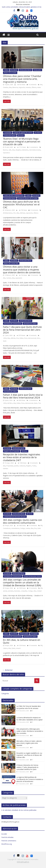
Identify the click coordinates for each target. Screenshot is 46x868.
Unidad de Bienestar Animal (32, 576)
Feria (26, 338)
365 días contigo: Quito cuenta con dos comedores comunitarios (22, 521)
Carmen (9, 278)
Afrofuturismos (8, 213)
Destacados (37, 70)
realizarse (22, 466)
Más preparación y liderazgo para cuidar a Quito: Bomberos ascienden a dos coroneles (30, 731)
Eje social (21, 135)
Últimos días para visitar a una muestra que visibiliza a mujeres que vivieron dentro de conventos (22, 269)
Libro (38, 338)
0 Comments (32, 85)
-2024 (5, 338)
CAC (14, 213)
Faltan (21, 338)
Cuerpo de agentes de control (23, 133)
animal (5, 591)
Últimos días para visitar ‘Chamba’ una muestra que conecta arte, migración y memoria (22, 79)
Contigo (22, 528)
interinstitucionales (35, 150)
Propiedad (10, 466)
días (10, 87)
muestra (28, 87)
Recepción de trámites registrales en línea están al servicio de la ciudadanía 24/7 (22, 457)
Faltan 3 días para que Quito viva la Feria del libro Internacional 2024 (23, 396)
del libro (10, 403)
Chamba (6, 87)
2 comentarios (33, 147)
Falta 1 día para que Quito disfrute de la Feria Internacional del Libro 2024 (22, 330)
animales (11, 591)
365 (41, 526)
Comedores (7, 528)
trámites (6, 469)
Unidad (39, 591)
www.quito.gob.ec (23, 862)
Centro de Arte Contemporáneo (14, 196)
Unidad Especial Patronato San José (15, 517)
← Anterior (8, 670)
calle (10, 150)
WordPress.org (7, 844)
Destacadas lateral (26, 70)
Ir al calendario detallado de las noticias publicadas (19, 810)
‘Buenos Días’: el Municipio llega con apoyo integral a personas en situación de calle (22, 141)
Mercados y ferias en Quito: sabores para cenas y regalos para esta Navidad (29, 743)
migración (22, 87)
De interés (14, 70)
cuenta (28, 528)
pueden (16, 466)
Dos (18, 338)
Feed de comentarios (9, 841)
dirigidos (18, 150)
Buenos (5, 150)
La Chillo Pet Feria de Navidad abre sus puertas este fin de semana (29, 707)
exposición (29, 213)
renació (18, 648)
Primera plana (24, 634)
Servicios (25, 451)
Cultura (6, 70)
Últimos (34, 87)
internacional (32, 338)
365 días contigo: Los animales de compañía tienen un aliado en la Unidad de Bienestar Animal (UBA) (22, 582)
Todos (34, 466)
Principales (34, 634)
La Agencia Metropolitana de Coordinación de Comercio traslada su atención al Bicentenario (30, 779)
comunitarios (15, 528)
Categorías (5, 693)
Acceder (4, 834)
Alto (4, 278)
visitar (39, 87)
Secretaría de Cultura (30, 324)
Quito (5, 341)
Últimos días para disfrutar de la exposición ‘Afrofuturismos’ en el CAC (21, 204)
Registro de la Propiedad (12, 451)
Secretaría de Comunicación (13, 324)
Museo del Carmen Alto (11, 263)
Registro (29, 466)
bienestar (17, 591)
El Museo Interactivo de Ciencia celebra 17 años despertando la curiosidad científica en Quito (27, 767)
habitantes (25, 150)
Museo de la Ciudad (10, 73)
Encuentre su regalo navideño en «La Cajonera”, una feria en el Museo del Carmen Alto (29, 755)
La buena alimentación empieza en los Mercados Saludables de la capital (29, 719)
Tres (40, 403)
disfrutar (23, 213)
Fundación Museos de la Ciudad (28, 198)
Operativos (6, 153)
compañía (24, 591)
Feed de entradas (7, 837)
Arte (41, 85)
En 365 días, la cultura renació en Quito (22, 641)
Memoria (15, 87)
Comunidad (8, 133)
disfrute (13, 338)
